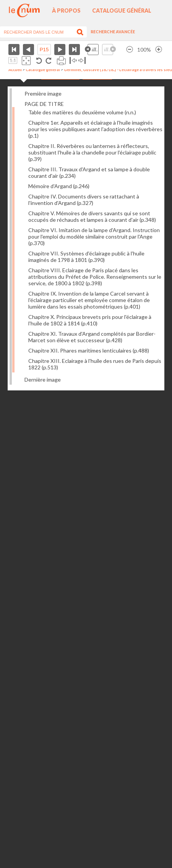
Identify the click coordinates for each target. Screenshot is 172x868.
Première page (14, 50)
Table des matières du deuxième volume (82, 112)
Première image (43, 93)
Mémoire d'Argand (59, 186)
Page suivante (60, 50)
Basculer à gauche (73, 61)
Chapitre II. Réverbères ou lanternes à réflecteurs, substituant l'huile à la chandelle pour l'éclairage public (92, 152)
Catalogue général (122, 11)
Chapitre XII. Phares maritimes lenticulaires (89, 350)
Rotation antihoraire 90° (39, 61)
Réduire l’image (130, 50)
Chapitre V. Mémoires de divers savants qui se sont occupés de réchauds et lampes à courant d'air (92, 216)
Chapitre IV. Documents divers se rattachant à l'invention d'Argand (84, 200)
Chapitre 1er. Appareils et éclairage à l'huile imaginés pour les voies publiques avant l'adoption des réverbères (95, 129)
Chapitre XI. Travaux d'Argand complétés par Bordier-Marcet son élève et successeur (92, 337)
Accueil (15, 70)
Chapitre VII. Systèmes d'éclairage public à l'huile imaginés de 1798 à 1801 (86, 257)
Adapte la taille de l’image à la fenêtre (26, 61)
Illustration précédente (92, 50)
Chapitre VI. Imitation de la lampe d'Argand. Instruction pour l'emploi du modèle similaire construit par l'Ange (94, 237)
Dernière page (74, 50)
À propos (66, 11)
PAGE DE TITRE (44, 104)
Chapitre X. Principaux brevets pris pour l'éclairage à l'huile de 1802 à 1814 (90, 320)
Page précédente (28, 50)
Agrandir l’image (159, 50)
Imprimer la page (61, 61)
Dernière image (43, 380)
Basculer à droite (82, 61)
